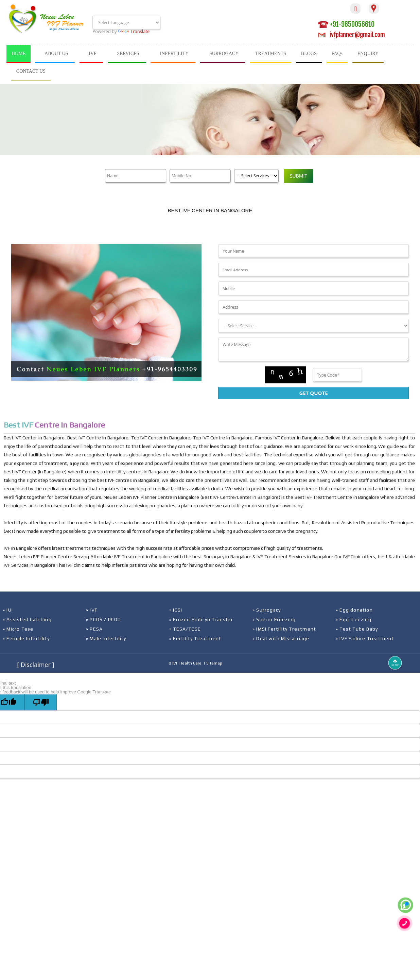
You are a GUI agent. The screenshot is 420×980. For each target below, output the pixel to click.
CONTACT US (31, 71)
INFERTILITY (174, 53)
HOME (19, 53)
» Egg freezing (354, 619)
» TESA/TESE (185, 629)
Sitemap (214, 663)
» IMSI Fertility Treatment (284, 629)
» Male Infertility (106, 638)
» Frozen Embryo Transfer (201, 619)
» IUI (8, 610)
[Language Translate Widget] (126, 22)
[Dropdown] (313, 326)
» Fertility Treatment (195, 638)
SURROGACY (224, 53)
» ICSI (176, 610)
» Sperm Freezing (274, 619)
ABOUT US (56, 53)
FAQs (337, 53)
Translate (134, 31)
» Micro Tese (18, 629)
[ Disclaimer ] (36, 665)
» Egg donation (354, 610)
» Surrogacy (267, 610)
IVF (93, 53)
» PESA (94, 629)
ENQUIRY (368, 53)
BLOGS (309, 53)
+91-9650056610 (346, 24)
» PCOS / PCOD (104, 619)
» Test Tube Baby (357, 629)
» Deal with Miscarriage (281, 638)
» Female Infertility (26, 638)
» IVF (92, 610)
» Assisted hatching (27, 619)
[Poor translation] (41, 702)
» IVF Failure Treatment (365, 638)
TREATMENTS (271, 53)
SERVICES (128, 53)
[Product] (256, 176)
